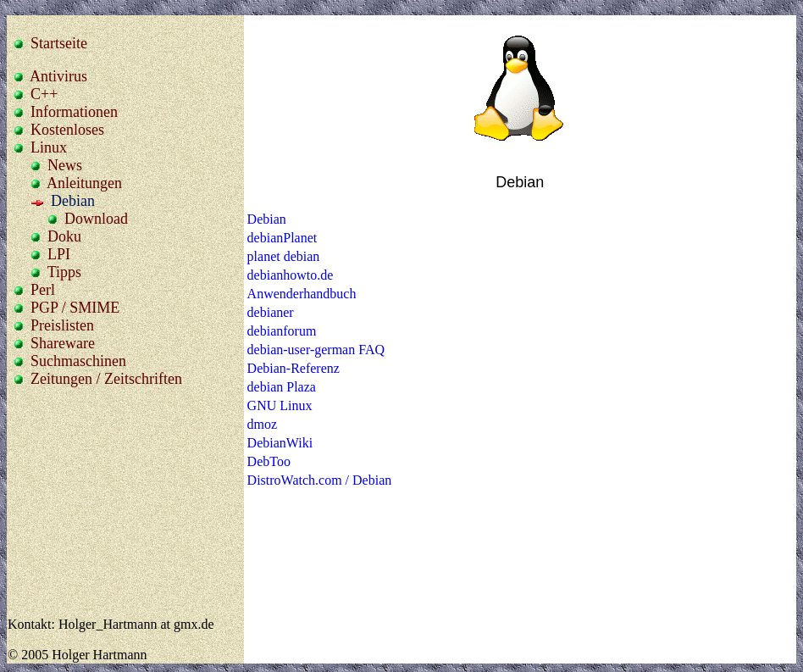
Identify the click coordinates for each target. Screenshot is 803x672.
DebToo (269, 461)
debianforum (282, 331)
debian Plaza (282, 387)
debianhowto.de (291, 275)
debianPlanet (282, 238)
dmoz (263, 424)
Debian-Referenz (294, 368)
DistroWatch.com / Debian (320, 480)
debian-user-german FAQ (316, 350)
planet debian (284, 256)
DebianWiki (280, 443)
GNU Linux (280, 405)
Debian (267, 219)
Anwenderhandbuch (302, 294)
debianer (271, 312)
